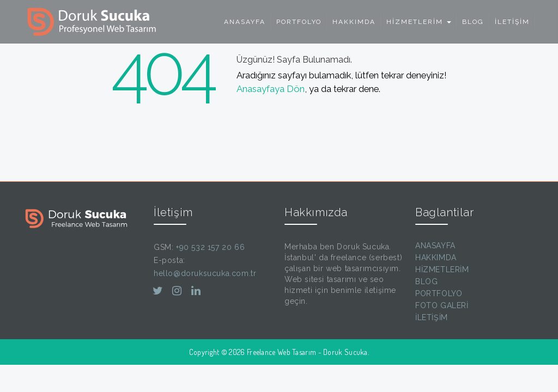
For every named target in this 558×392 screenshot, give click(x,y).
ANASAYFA (245, 22)
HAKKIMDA (354, 22)
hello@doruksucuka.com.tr (205, 273)
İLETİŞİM (512, 22)
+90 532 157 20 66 (210, 247)
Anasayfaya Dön (271, 89)
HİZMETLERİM (442, 269)
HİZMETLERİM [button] (419, 22)
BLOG (473, 22)
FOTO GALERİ (442, 305)
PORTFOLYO (299, 22)
